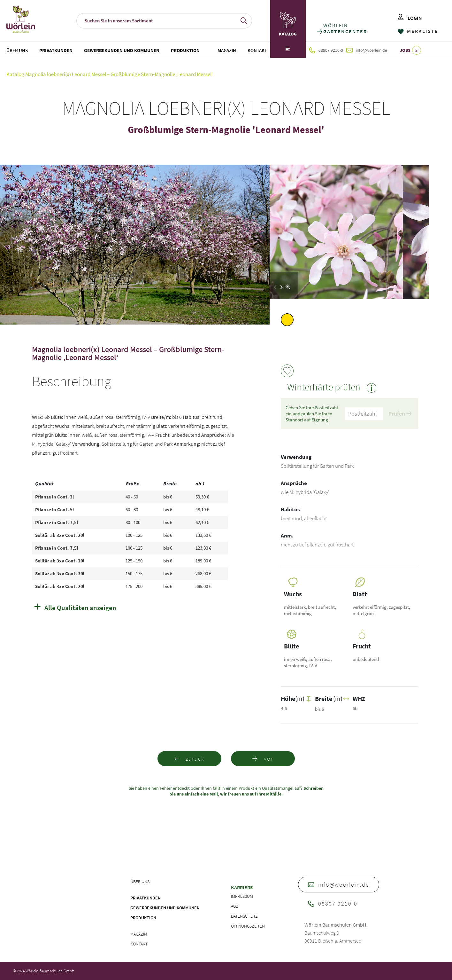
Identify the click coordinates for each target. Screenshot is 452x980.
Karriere (242, 887)
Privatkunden (56, 50)
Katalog (15, 74)
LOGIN (410, 18)
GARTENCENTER (345, 31)
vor (263, 759)
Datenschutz (244, 916)
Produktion (185, 50)
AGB (235, 906)
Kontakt (257, 50)
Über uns (17, 50)
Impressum (242, 896)
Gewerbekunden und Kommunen (122, 50)
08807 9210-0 (326, 50)
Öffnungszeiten (248, 926)
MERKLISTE (418, 31)
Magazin (227, 50)
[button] (282, 287)
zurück (189, 759)
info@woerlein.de (367, 50)
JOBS (410, 50)
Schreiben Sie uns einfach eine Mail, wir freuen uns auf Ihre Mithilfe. (247, 791)
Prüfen (400, 414)
